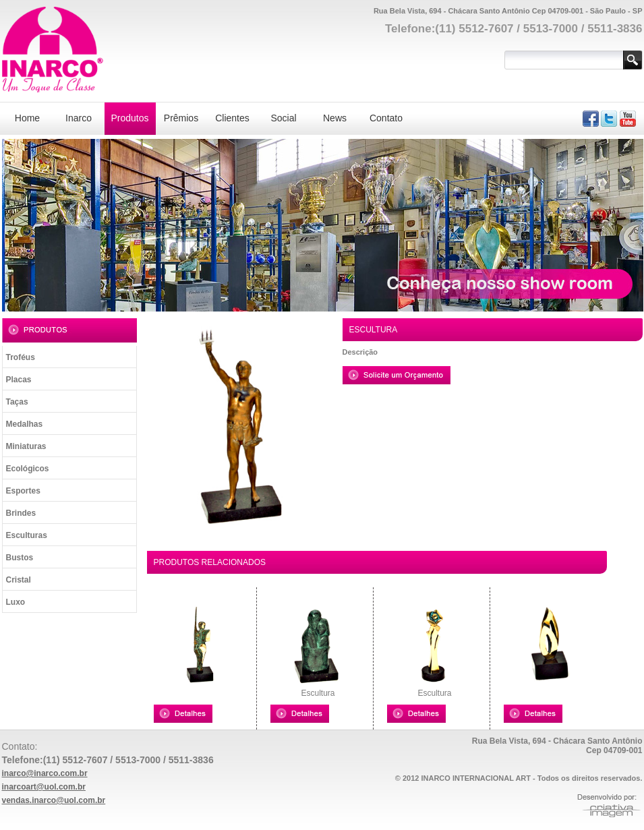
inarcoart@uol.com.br (44, 787)
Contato (386, 118)
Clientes (232, 118)
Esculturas (27, 535)
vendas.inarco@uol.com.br (54, 800)
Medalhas (25, 424)
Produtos (129, 118)
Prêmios (181, 118)
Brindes (21, 513)
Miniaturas (26, 446)
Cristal (19, 580)
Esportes (23, 491)
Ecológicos (28, 469)
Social (283, 118)
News (335, 118)
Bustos (20, 558)
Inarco (79, 118)
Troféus (21, 357)
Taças (17, 402)
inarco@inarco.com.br (45, 773)
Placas (19, 380)
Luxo (16, 602)
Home (27, 118)
